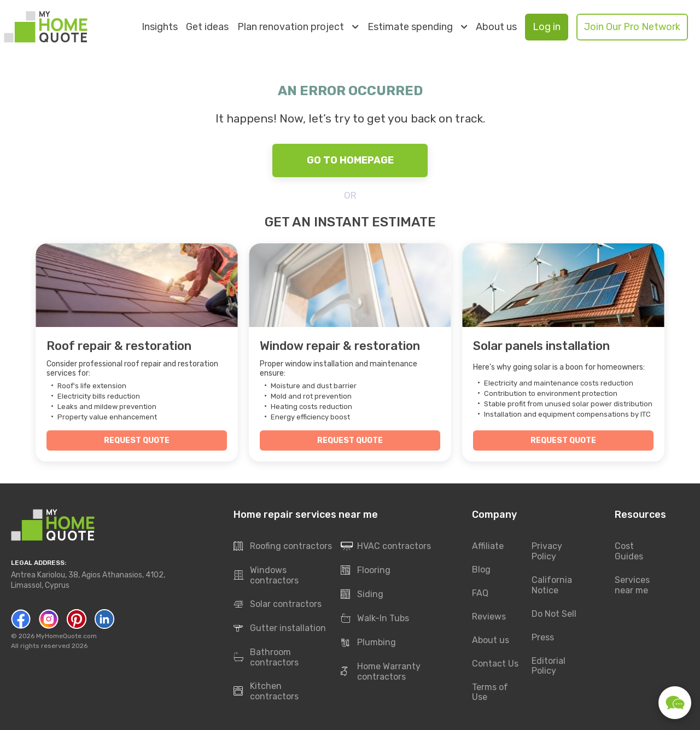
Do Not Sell (554, 614)
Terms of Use (490, 692)
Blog (481, 570)
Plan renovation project (298, 27)
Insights (160, 27)
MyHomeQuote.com (66, 636)
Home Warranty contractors (381, 671)
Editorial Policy (549, 666)
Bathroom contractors (266, 657)
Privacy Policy (547, 551)
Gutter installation (280, 628)
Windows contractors (266, 575)
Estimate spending (417, 27)
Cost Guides (629, 551)
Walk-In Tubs (375, 618)
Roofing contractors (283, 546)
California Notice (552, 585)
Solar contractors (278, 604)
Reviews (489, 617)
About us (496, 27)
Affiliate (488, 546)
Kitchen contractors (266, 691)
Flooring (366, 570)
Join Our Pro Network (632, 27)
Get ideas (207, 27)
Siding (362, 594)
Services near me (632, 585)
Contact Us (495, 664)
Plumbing (368, 643)
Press (543, 637)
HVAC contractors (386, 546)
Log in (547, 27)
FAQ (480, 593)
